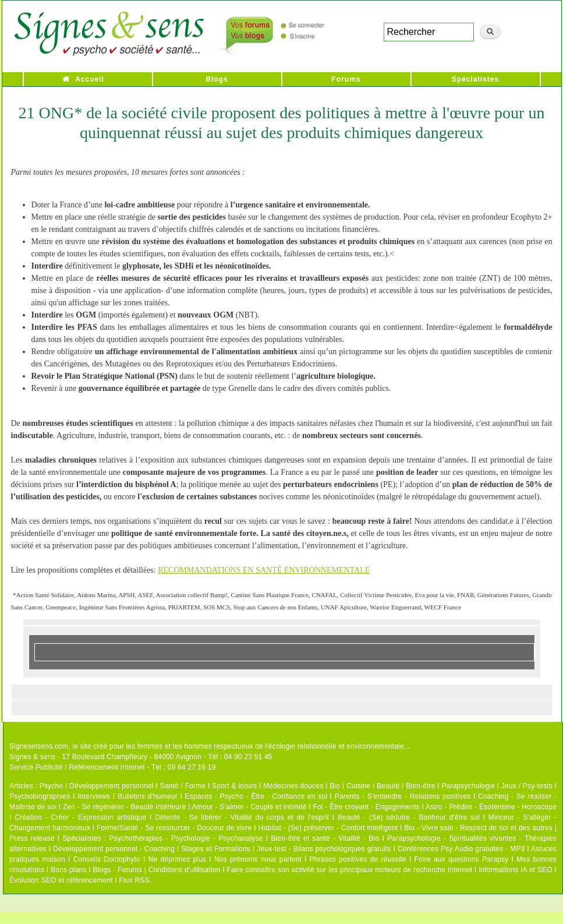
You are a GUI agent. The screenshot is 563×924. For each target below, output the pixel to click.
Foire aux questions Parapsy (462, 859)
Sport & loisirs (234, 786)
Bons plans (68, 870)
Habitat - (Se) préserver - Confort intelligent (328, 828)
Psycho (52, 786)
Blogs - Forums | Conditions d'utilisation (157, 870)
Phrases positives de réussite (358, 859)
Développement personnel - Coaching (114, 849)
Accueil (90, 79)
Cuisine (358, 786)
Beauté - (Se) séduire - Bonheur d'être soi (409, 817)
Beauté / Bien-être (406, 786)
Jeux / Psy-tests (527, 786)
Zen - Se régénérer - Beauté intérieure (124, 807)
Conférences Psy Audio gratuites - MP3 (461, 849)
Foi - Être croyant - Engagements (366, 807)
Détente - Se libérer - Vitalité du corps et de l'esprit (242, 817)
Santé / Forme (183, 786)
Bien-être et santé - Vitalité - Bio (325, 838)
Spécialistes (475, 79)
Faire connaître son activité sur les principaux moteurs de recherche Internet (349, 870)
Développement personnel (111, 786)
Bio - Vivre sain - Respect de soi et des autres (478, 828)
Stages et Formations (216, 849)
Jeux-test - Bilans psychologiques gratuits (324, 849)
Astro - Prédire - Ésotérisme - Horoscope (491, 807)
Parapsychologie (468, 786)
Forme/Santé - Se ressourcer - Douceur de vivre (174, 828)
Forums (346, 79)
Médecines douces (293, 786)
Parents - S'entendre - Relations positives (403, 796)
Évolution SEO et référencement (61, 880)
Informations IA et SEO (516, 870)
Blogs (217, 79)
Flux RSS (134, 880)
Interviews (94, 796)
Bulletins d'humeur (148, 796)
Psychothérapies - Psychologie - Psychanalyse (186, 838)
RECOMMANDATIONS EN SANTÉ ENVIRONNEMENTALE (264, 570)
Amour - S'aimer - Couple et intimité (249, 807)
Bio (335, 786)
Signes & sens (32, 757)
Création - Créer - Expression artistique (80, 817)
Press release (32, 838)
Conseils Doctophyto (107, 859)
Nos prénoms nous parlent (258, 859)
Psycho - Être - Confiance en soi (274, 796)
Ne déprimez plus (178, 859)
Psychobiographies (40, 796)
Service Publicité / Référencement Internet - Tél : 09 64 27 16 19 (113, 767)
